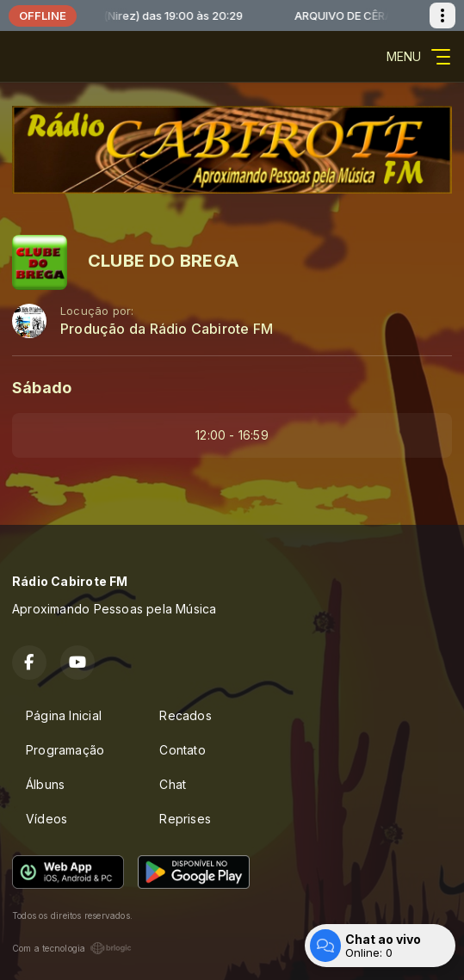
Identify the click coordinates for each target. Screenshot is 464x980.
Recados (185, 715)
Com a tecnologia (72, 948)
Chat (173, 784)
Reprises (185, 819)
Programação (65, 750)
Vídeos (46, 819)
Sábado (42, 388)
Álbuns (45, 784)
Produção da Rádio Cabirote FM (167, 329)
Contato (182, 750)
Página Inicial (64, 715)
